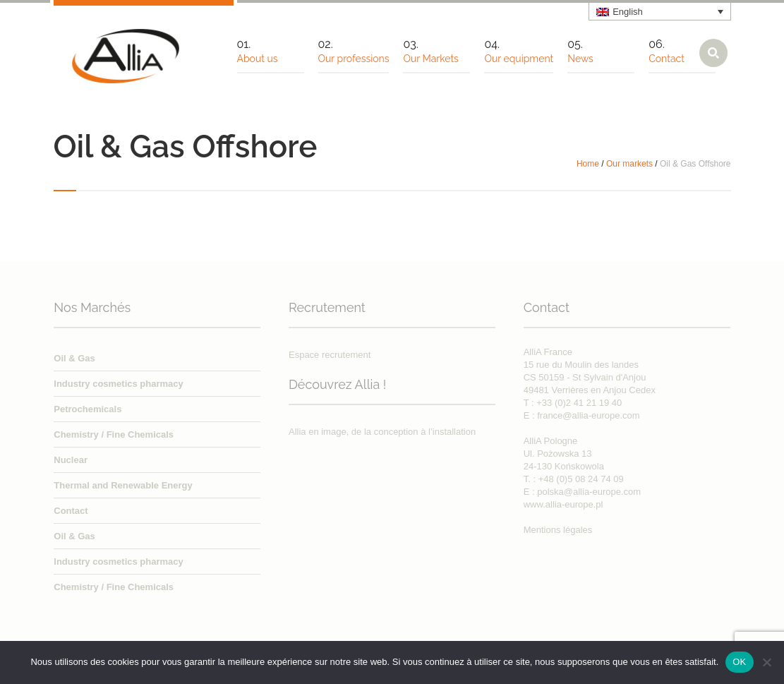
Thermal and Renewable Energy (123, 485)
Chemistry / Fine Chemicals (114, 434)
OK (739, 662)
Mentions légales (558, 530)
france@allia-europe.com (588, 415)
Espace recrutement (330, 355)
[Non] (766, 662)
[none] (660, 11)
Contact (71, 511)
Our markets (629, 164)
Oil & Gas (74, 358)
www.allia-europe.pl (563, 504)
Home (588, 164)
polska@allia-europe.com (589, 492)
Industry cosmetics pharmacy (119, 384)
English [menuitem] (628, 12)
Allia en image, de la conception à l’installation (382, 432)
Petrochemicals (88, 409)
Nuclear (71, 460)
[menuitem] (660, 11)
